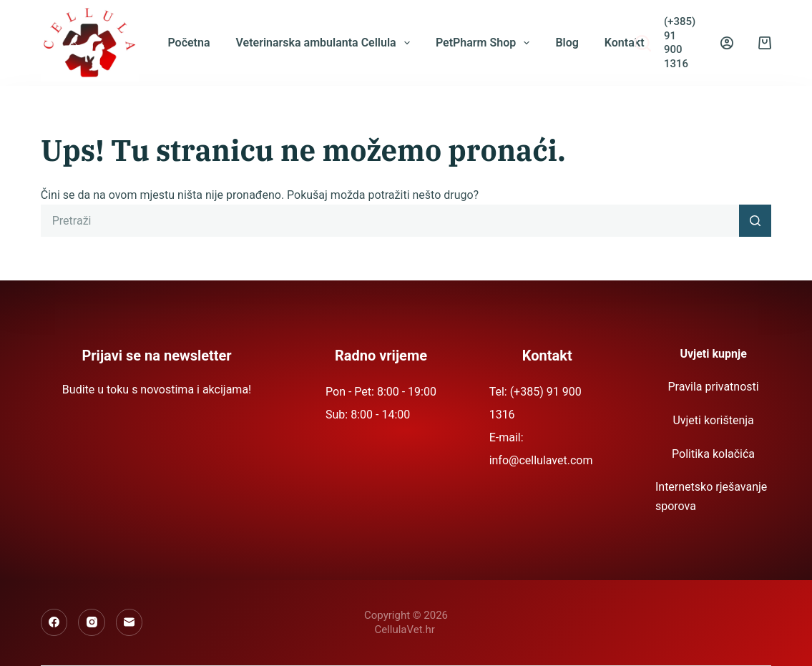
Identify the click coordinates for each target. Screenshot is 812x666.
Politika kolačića (713, 454)
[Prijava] (727, 43)
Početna (189, 43)
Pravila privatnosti (713, 387)
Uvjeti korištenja (713, 420)
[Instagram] (92, 622)
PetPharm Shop (486, 43)
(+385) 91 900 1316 (680, 43)
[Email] (129, 622)
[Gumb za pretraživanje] (755, 221)
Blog (567, 43)
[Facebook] (54, 622)
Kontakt (625, 43)
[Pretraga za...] (390, 221)
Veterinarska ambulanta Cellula (325, 43)
